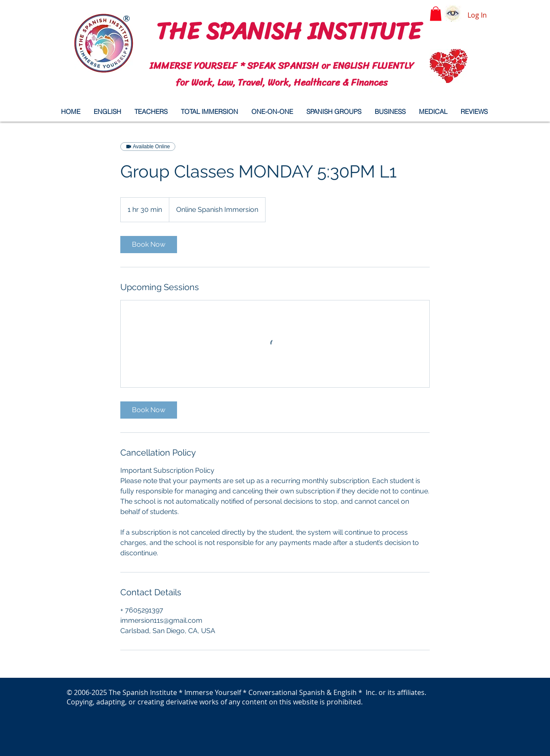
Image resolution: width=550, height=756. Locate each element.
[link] (149, 245)
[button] (436, 14)
